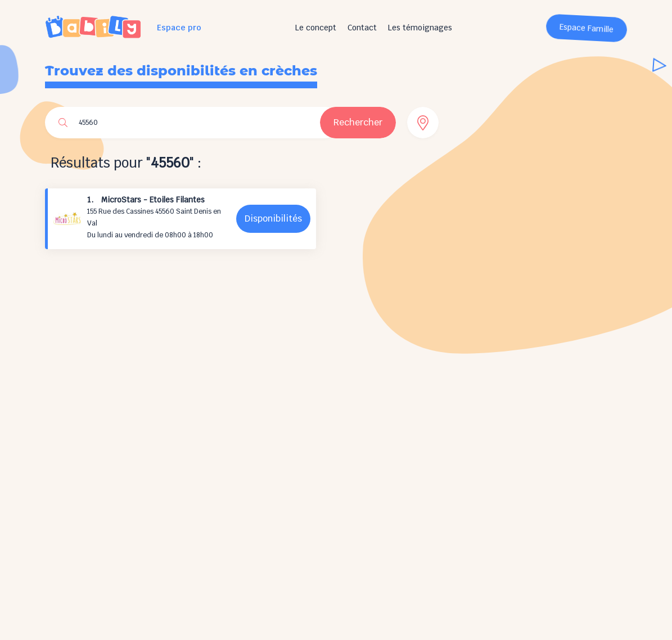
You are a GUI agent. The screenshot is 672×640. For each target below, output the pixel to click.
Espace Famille (587, 28)
